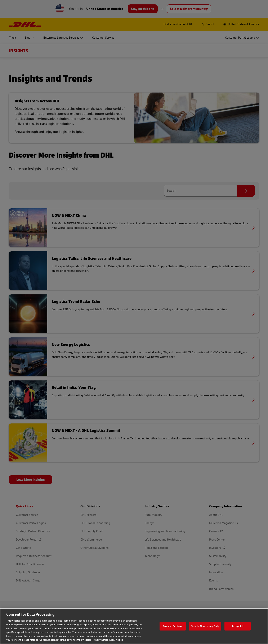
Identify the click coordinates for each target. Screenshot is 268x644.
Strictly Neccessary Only (205, 626)
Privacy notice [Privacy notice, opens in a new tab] (100, 640)
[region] (134, 626)
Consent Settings (173, 626)
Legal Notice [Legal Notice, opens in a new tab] (116, 640)
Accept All (238, 626)
